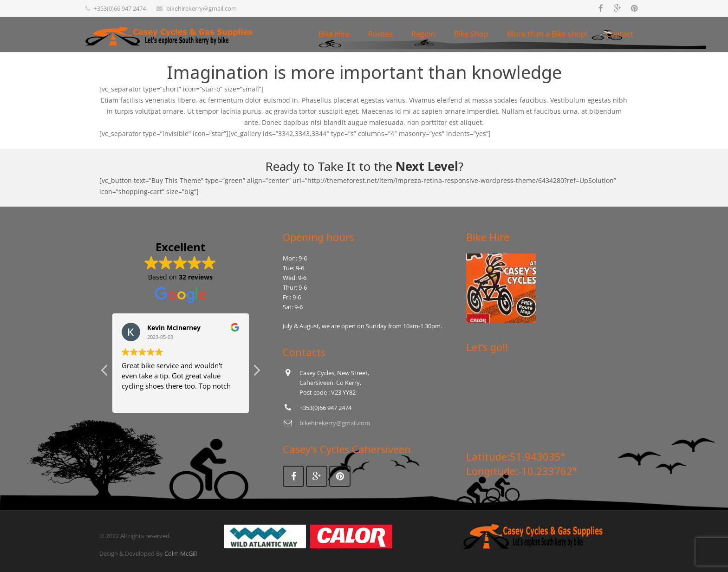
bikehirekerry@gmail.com (201, 8)
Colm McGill (181, 553)
